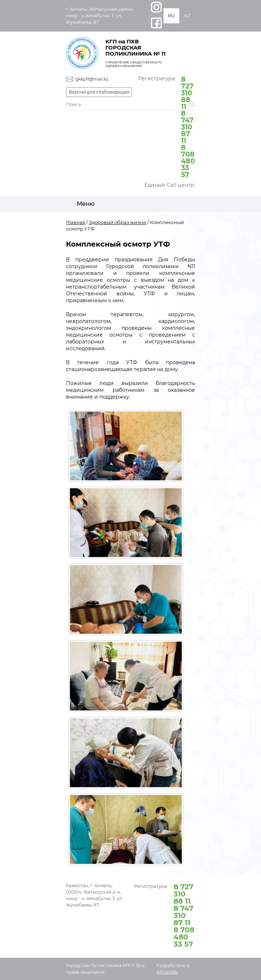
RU (172, 16)
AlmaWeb (167, 972)
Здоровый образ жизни (118, 222)
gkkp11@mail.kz (92, 79)
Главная (76, 222)
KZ (187, 16)
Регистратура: (167, 126)
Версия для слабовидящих (99, 92)
